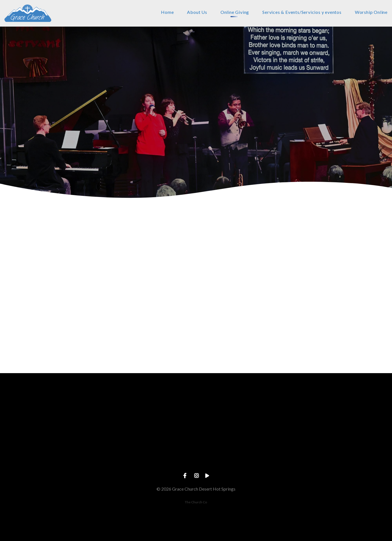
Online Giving (235, 12)
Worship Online (371, 12)
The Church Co (196, 502)
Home (167, 12)
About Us (197, 12)
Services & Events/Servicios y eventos (302, 12)
